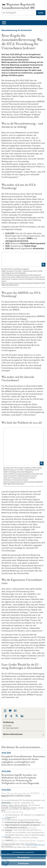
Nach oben (6, 854)
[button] (6, 716)
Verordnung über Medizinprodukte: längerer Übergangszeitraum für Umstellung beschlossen (23, 844)
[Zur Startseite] (19, 6)
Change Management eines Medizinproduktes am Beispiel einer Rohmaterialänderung (19, 809)
